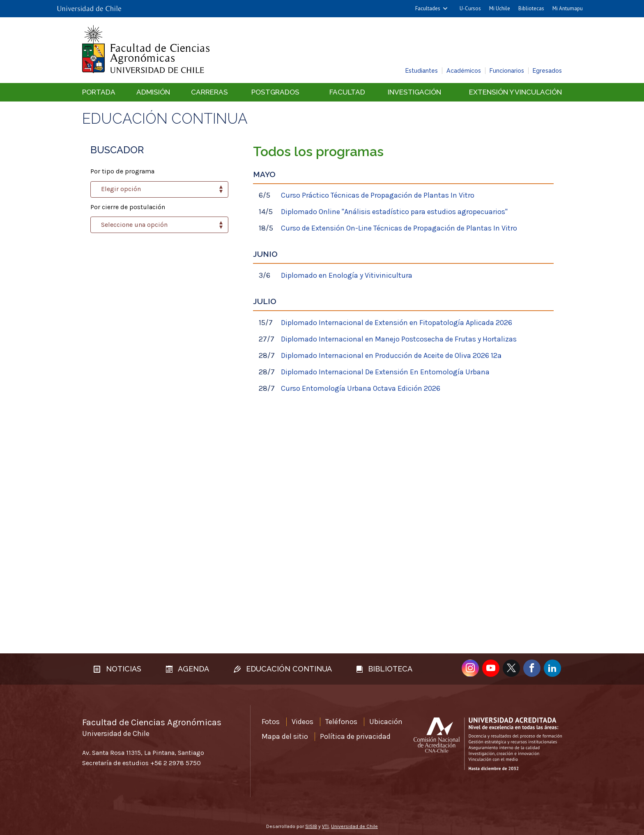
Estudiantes (422, 71)
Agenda (187, 669)
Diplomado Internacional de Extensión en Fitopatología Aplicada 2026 (397, 323)
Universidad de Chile (354, 826)
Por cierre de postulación (128, 207)
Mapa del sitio (285, 736)
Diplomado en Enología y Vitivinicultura (347, 275)
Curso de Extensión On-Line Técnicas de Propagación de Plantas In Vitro (399, 228)
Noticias (117, 669)
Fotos (271, 722)
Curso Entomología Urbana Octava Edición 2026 (361, 388)
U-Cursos (470, 8)
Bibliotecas (531, 8)
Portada (99, 92)
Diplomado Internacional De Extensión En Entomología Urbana (385, 372)
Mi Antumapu (568, 8)
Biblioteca (384, 669)
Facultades (428, 8)
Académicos (464, 71)
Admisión (153, 92)
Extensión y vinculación (515, 92)
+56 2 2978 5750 (176, 763)
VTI (325, 826)
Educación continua (165, 119)
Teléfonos (341, 722)
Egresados (547, 71)
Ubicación (386, 722)
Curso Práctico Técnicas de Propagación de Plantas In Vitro (378, 195)
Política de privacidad (355, 736)
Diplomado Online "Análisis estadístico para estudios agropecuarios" (394, 212)
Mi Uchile (500, 8)
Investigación (414, 92)
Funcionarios (507, 71)
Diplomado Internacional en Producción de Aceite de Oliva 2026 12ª (391, 355)
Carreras (209, 92)
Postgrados (275, 92)
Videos (302, 722)
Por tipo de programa (122, 171)
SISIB (311, 826)
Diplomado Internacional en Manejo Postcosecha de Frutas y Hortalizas (399, 339)
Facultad (347, 92)
